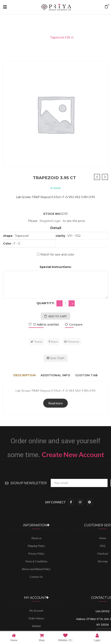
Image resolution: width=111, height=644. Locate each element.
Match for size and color (57, 255)
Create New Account (73, 454)
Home (40, 37)
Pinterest (72, 342)
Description (25, 375)
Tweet (37, 342)
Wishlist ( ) (65, 637)
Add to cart (58, 316)
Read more (55, 403)
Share (53, 342)
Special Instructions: (55, 267)
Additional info (55, 375)
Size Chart (56, 358)
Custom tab (87, 375)
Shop (42, 637)
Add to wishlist (46, 325)
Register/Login (50, 221)
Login (97, 637)
